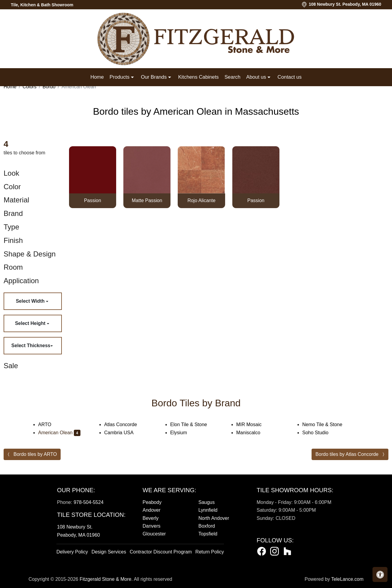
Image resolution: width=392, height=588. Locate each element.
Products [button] (120, 77)
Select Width (31, 301)
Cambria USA (123, 433)
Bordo (49, 87)
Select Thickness (31, 346)
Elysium (182, 433)
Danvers (152, 526)
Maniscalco (252, 433)
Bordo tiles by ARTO (35, 454)
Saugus (207, 502)
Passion (93, 200)
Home (97, 77)
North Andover (214, 518)
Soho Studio (319, 433)
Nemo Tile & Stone (327, 424)
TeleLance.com (347, 579)
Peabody (152, 502)
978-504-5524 (89, 502)
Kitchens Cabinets (198, 77)
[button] (380, 574)
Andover (152, 510)
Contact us (290, 77)
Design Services (109, 552)
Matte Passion (147, 200)
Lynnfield (208, 510)
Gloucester (154, 534)
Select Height (31, 323)
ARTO (49, 424)
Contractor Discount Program (161, 552)
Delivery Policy (72, 552)
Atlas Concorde (125, 424)
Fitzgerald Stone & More (106, 579)
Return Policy (210, 552)
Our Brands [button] (154, 77)
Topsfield (208, 534)
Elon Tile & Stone (193, 424)
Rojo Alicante (201, 200)
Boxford (207, 526)
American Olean (59, 433)
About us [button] (257, 77)
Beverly (151, 518)
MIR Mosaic (253, 424)
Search (232, 77)
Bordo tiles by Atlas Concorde (347, 454)
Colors (29, 87)
